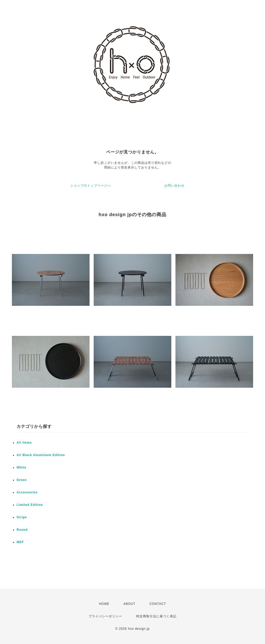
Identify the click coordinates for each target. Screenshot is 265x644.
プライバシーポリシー (105, 616)
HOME (104, 604)
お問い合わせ (174, 186)
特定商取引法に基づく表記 (156, 616)
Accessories (27, 492)
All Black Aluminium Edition (41, 455)
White (21, 468)
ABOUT (129, 604)
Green (22, 480)
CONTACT (158, 604)
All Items (24, 443)
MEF (20, 542)
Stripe (22, 517)
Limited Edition (30, 505)
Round (22, 530)
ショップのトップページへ (91, 186)
